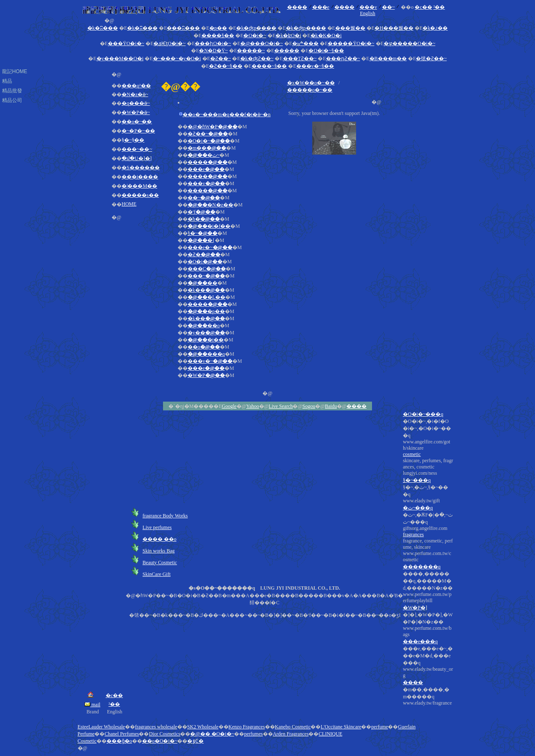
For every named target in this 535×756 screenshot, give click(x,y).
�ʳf (201, 212)
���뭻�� (350, 28)
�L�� (207, 297)
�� (203, 283)
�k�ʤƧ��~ (257, 59)
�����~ (251, 51)
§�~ (203, 233)
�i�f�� (209, 226)
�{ (201, 240)
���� (297, 7)
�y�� (206, 333)
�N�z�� (210, 205)
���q (206, 354)
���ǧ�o (119, 741)
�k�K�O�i (326, 36)
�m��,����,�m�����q (428, 696)
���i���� (140, 177)
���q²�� (136, 86)
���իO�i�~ (213, 43)
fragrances (413, 535)
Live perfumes (157, 527)
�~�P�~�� (138, 131)
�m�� (207, 148)
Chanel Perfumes (122, 734)
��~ (389, 7)
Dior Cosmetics (164, 734)
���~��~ (137, 149)
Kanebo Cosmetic (293, 727)
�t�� (206, 340)
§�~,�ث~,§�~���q (428, 595)
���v (368, 7)
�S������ (141, 168)
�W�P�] (415, 608)
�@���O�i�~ (262, 43)
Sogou (309, 406)
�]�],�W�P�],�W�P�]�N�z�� (428, 659)
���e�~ (210, 247)
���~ (206, 276)
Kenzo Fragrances (247, 727)
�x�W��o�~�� (311, 83)
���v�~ (210, 361)
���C (207, 269)
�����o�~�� (310, 90)
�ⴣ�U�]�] (137, 158)
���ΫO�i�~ (126, 43)
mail (92, 705)
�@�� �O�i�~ (212, 734)
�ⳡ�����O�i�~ (410, 43)
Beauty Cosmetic (160, 563)
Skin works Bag (159, 551)
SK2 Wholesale (203, 727)
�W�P (206, 375)
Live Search (281, 406)
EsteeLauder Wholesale (101, 727)
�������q (422, 567)
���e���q (420, 641)
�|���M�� (139, 186)
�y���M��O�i (120, 59)
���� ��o (159, 539)
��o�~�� (137, 122)
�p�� (218, 28)
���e (321, 7)
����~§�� (269, 66)
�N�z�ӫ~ (135, 94)
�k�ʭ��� (103, 28)
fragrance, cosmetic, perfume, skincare (428, 622)
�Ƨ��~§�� (226, 66)
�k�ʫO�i (288, 36)
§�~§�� (133, 140)
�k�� (206, 290)
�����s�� (140, 195)
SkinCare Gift (157, 574)
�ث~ (204, 155)
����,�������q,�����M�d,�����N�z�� (428, 639)
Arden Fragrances (291, 734)
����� (287, 51)
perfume (380, 727)
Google (229, 406)
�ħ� (204, 219)
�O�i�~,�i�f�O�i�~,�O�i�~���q (428, 562)
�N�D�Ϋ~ (213, 51)
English (368, 13)
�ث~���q (418, 508)
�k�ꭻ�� (435, 28)
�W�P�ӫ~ (136, 112)
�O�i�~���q (423, 414)
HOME (129, 204)
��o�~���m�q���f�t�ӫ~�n (227, 115)
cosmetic (412, 454)
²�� (439, 7)
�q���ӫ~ (136, 103)
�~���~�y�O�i (177, 59)
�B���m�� (388, 59)
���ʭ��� (183, 28)
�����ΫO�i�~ (351, 43)
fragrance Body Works (165, 516)
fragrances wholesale (156, 727)
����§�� (218, 36)
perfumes (253, 734)
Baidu (331, 406)
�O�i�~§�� (326, 51)
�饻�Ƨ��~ (431, 59)
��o (204, 326)
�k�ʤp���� (256, 28)
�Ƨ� (204, 255)
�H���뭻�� (394, 28)
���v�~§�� (315, 66)
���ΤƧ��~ (300, 59)
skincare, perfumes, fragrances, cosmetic (428, 582)
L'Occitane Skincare (341, 727)
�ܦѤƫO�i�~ (169, 43)
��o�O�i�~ (160, 741)
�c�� (423, 7)
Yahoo (253, 406)
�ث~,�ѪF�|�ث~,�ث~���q (428, 609)
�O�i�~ (255, 36)
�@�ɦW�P (213, 127)
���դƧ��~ (343, 59)
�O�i (205, 262)
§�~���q (417, 480)
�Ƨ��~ (221, 59)
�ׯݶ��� (305, 43)
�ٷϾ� (195, 741)
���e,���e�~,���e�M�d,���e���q (428, 676)
